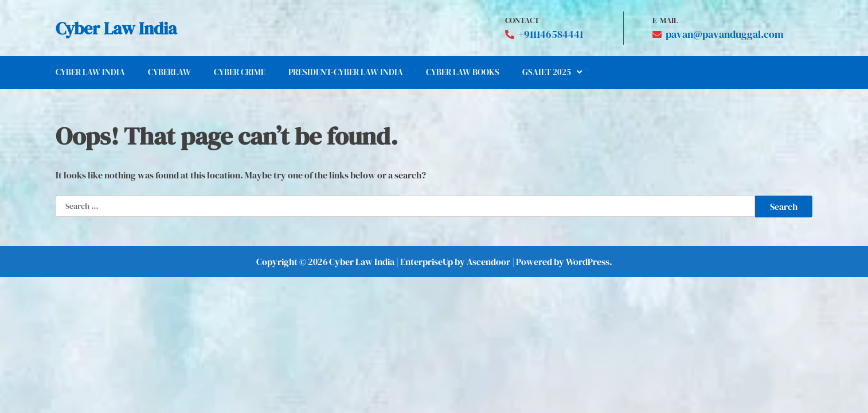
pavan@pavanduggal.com (725, 34)
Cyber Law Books (463, 72)
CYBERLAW (169, 72)
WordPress (588, 262)
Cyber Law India (116, 28)
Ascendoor (488, 262)
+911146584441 (551, 34)
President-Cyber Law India (346, 72)
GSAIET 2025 (547, 72)
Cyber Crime (240, 72)
